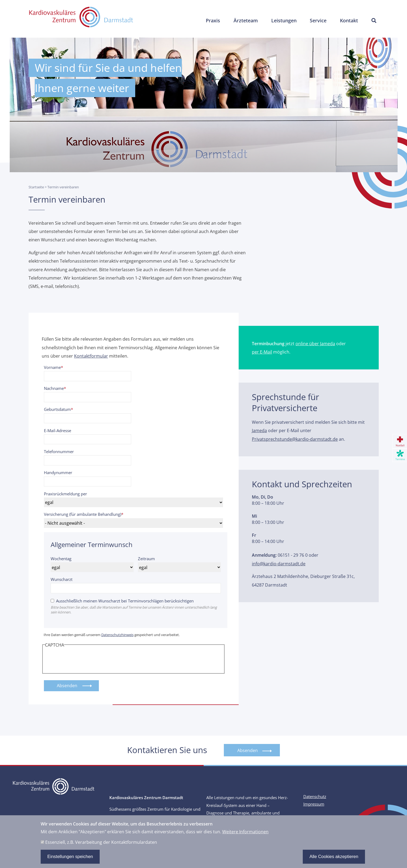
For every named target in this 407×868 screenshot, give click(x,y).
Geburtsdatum (57, 409)
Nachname (54, 388)
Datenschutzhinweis (117, 635)
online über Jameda (315, 343)
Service (317, 21)
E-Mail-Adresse (58, 431)
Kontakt (348, 21)
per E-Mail (262, 352)
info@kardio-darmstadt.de (279, 564)
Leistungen (282, 21)
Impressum (314, 804)
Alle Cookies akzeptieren (334, 856)
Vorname (52, 367)
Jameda (259, 430)
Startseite (36, 187)
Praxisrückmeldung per (65, 494)
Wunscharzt (62, 579)
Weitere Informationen (245, 832)
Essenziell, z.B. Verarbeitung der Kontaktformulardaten (101, 842)
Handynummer (58, 472)
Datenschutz (315, 797)
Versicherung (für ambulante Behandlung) (83, 514)
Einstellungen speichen (70, 856)
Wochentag (61, 559)
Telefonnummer (59, 451)
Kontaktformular (91, 356)
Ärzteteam (244, 21)
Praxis (211, 21)
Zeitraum (146, 559)
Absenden (248, 751)
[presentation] (86, 660)
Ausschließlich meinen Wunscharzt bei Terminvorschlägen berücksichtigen (125, 601)
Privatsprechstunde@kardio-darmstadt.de (295, 439)
